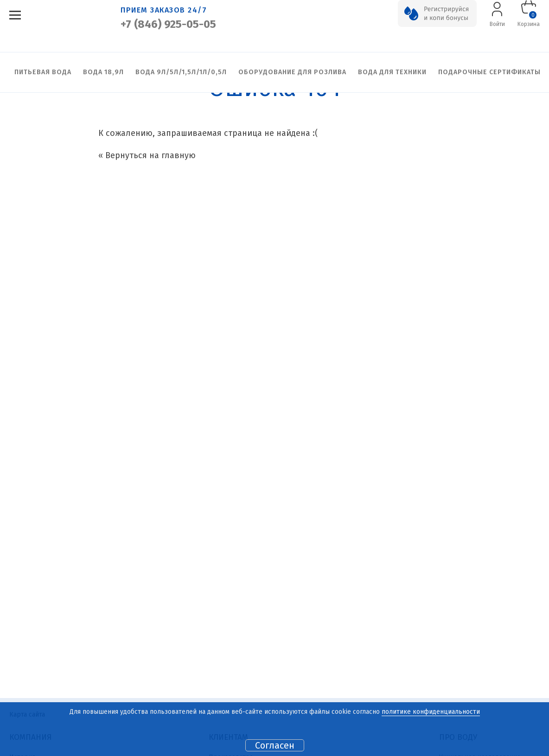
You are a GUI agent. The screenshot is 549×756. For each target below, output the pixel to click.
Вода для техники (392, 72)
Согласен (275, 745)
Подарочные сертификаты (489, 72)
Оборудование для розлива (292, 72)
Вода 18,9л (103, 72)
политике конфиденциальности (431, 712)
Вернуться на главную (150, 155)
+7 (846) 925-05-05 (168, 24)
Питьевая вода (43, 72)
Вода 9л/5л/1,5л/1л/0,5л (181, 72)
